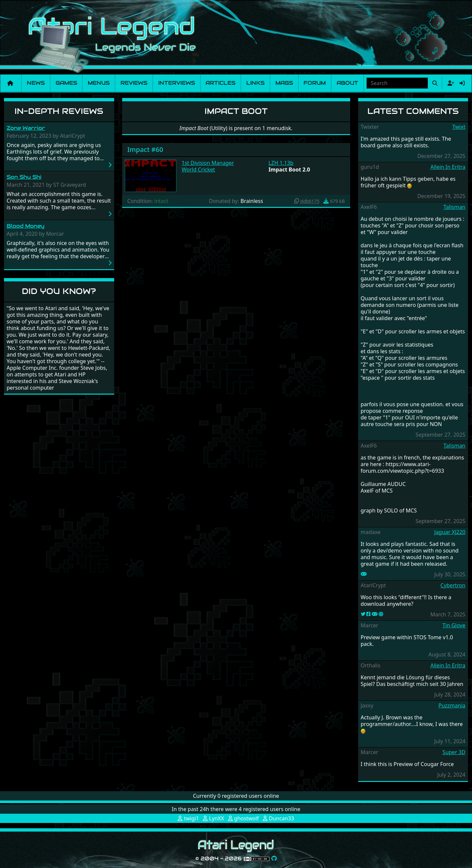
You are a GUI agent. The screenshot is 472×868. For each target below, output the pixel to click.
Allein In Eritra (448, 167)
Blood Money (25, 226)
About (347, 83)
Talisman (454, 207)
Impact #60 (145, 149)
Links (255, 83)
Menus (99, 83)
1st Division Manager (208, 163)
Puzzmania (452, 705)
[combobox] (397, 83)
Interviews (177, 83)
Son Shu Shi (24, 177)
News (36, 83)
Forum (315, 83)
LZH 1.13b (281, 163)
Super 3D (454, 752)
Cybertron (453, 585)
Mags (284, 83)
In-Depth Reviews (59, 111)
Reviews (134, 83)
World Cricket (198, 169)
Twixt (459, 127)
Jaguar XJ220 (450, 532)
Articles (220, 83)
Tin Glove (454, 625)
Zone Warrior (26, 128)
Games (66, 83)
